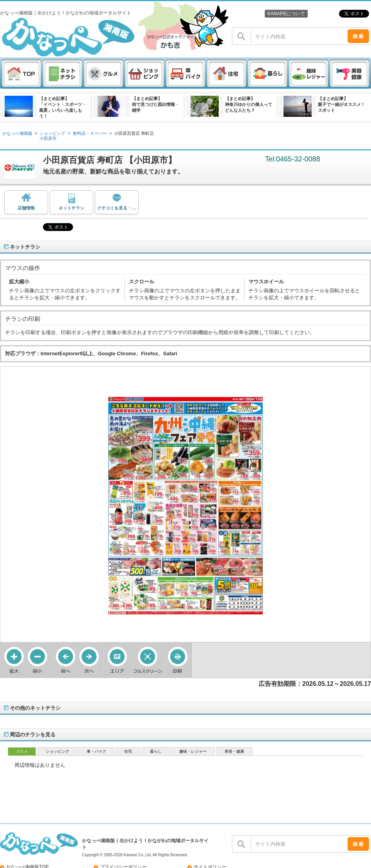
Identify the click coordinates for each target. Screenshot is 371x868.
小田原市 (48, 138)
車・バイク (96, 751)
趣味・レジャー (193, 751)
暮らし (156, 751)
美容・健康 (234, 751)
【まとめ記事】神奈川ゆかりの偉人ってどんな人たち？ (249, 104)
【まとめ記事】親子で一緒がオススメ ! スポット (341, 104)
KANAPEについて (286, 14)
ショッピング (52, 133)
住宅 (128, 751)
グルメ (22, 751)
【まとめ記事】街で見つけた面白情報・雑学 (156, 104)
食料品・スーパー (90, 133)
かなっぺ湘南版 (17, 133)
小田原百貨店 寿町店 (134, 133)
